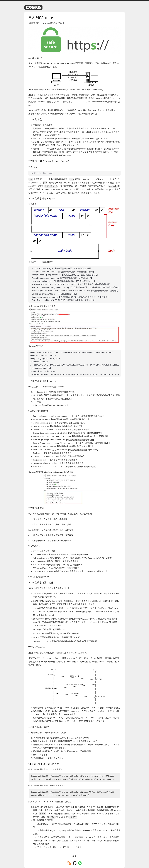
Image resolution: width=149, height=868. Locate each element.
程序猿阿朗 (33, 7)
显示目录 (54, 23)
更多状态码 (45, 577)
